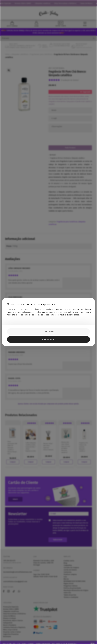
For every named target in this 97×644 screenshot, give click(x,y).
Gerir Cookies (49, 332)
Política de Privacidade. (70, 315)
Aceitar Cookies (48, 339)
